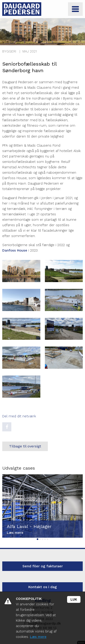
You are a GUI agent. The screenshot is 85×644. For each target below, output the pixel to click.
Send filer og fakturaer (43, 566)
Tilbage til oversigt (25, 446)
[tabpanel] (42, 506)
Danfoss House (15, 250)
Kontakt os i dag (42, 587)
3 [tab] (42, 539)
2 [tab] (40, 539)
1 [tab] (38, 539)
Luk (74, 599)
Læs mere (38, 637)
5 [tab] (47, 539)
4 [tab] (45, 539)
